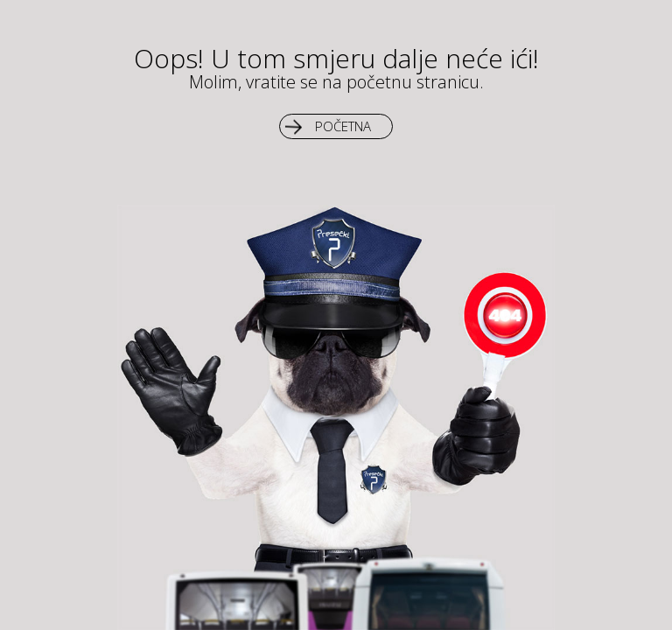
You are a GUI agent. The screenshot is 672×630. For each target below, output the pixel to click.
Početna (343, 126)
